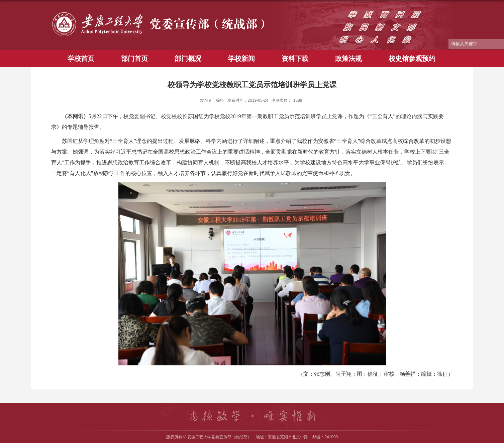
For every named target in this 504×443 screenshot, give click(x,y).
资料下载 (295, 59)
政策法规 (348, 59)
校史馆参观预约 (412, 59)
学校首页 (81, 59)
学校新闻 (241, 59)
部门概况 (188, 59)
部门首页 (134, 59)
